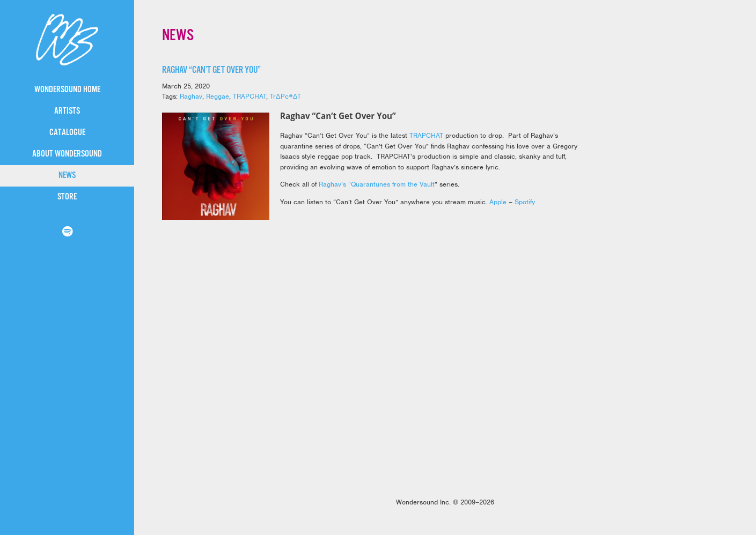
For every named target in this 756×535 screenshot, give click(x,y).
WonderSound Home (67, 90)
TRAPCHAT (249, 96)
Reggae (218, 96)
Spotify (525, 202)
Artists (67, 111)
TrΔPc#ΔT (285, 96)
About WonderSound (67, 154)
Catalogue (67, 133)
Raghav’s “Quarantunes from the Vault (377, 184)
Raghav (191, 96)
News (67, 176)
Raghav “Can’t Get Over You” (211, 70)
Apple (498, 202)
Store (67, 197)
